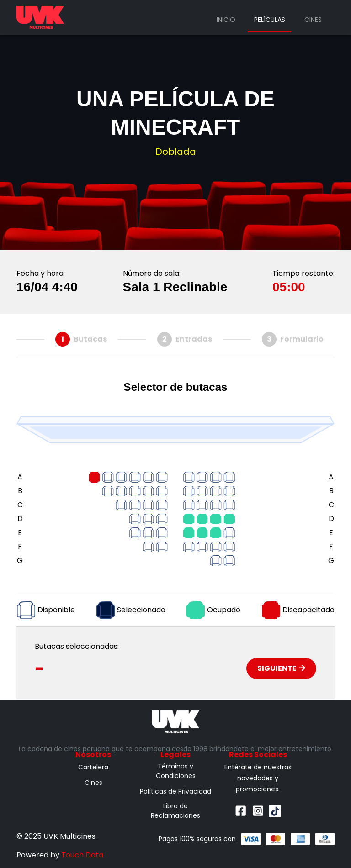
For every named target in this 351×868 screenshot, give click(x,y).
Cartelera (93, 767)
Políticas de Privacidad (175, 791)
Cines (313, 20)
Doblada (176, 152)
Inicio (226, 20)
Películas (270, 20)
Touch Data (82, 855)
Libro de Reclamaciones (175, 811)
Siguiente (281, 668)
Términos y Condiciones (176, 771)
